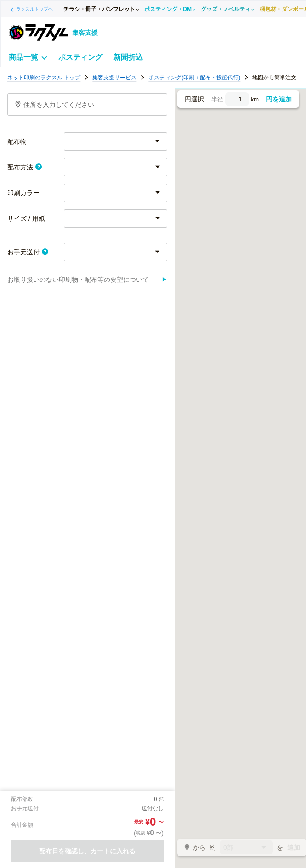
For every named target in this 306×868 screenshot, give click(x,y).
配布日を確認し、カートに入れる (87, 851)
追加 (294, 847)
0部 (246, 848)
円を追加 (279, 99)
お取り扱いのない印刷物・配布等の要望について (87, 280)
